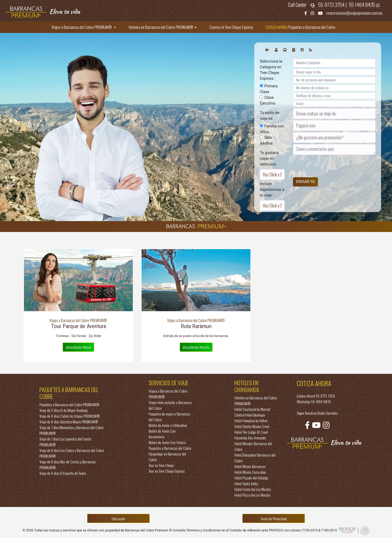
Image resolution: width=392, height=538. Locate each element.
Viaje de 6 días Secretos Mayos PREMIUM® (69, 422)
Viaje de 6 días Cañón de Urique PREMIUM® (70, 416)
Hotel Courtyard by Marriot (252, 409)
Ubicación (118, 519)
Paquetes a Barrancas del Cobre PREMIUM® (69, 404)
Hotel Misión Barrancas (250, 466)
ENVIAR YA (306, 182)
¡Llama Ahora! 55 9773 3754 (316, 396)
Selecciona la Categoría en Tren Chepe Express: (271, 70)
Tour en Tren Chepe (161, 465)
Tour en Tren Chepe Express (167, 471)
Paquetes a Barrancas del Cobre (301, 27)
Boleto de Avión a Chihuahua (168, 425)
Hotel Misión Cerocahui (250, 472)
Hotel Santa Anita (246, 483)
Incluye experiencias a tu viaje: (272, 189)
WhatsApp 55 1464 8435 (314, 401)
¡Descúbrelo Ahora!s (196, 347)
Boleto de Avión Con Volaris (167, 442)
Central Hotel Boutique (250, 415)
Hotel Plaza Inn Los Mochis (252, 495)
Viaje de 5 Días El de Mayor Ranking (63, 410)
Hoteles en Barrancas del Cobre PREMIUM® (161, 27)
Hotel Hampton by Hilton (251, 421)
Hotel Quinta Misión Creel (252, 426)
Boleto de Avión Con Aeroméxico (162, 434)
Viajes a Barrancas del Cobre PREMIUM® (82, 27)
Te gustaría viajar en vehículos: (269, 158)
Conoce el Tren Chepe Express (231, 27)
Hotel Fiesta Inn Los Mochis (253, 489)
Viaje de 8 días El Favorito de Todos (63, 473)
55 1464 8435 (363, 4)
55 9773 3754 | (333, 4)
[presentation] (334, 163)
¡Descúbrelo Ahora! (79, 347)
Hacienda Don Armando (250, 438)
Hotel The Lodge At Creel (251, 432)
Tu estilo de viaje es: (269, 116)
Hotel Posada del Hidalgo (251, 478)
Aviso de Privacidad (274, 519)
